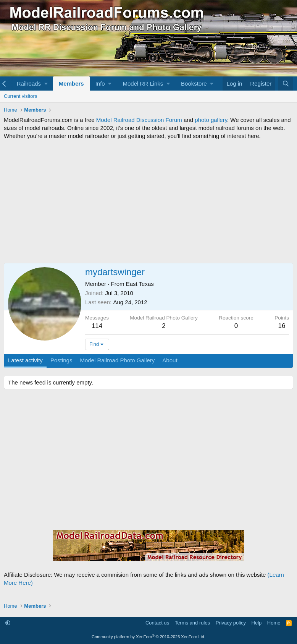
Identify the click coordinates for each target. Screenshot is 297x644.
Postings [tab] (61, 360)
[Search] (286, 84)
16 (282, 326)
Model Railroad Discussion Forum (139, 120)
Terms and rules (192, 623)
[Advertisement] (148, 201)
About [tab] (170, 360)
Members (71, 84)
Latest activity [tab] (25, 360)
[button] (32, 84)
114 (97, 326)
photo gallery (211, 120)
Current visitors (20, 96)
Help (257, 623)
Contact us (157, 623)
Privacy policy (231, 623)
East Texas (140, 284)
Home (274, 623)
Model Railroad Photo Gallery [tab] (117, 360)
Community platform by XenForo (148, 637)
